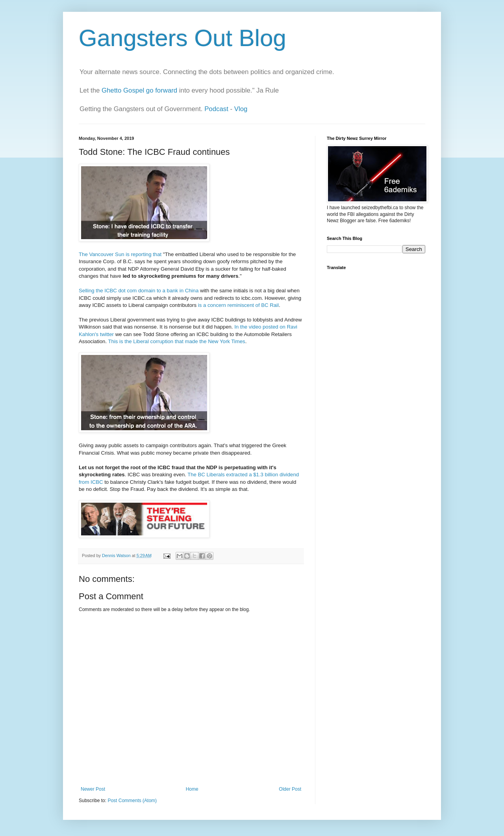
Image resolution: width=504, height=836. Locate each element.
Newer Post (93, 789)
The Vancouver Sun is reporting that (120, 254)
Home (192, 789)
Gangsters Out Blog (183, 38)
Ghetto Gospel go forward (139, 90)
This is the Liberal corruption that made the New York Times (177, 341)
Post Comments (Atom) (132, 801)
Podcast (216, 109)
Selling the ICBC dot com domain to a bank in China (139, 291)
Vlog (241, 109)
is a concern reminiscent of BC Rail (238, 305)
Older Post (290, 789)
